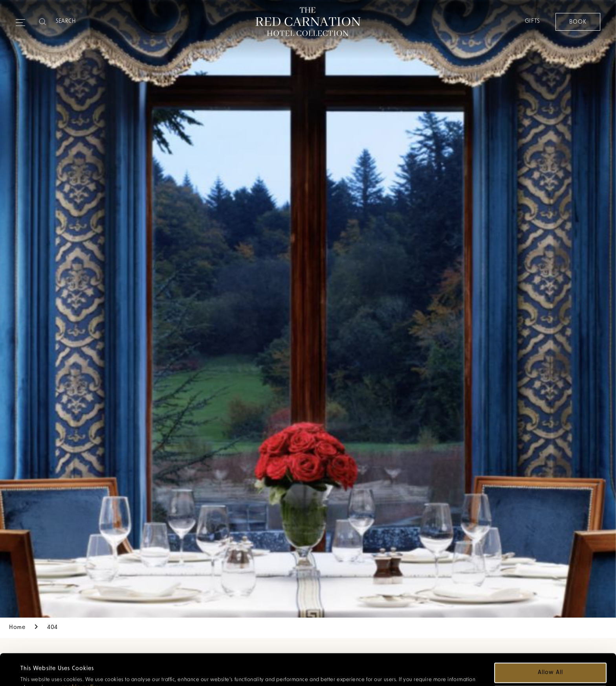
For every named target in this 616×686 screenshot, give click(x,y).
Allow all (550, 643)
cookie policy (81, 658)
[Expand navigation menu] (20, 19)
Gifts (532, 21)
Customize (551, 666)
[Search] (87, 22)
